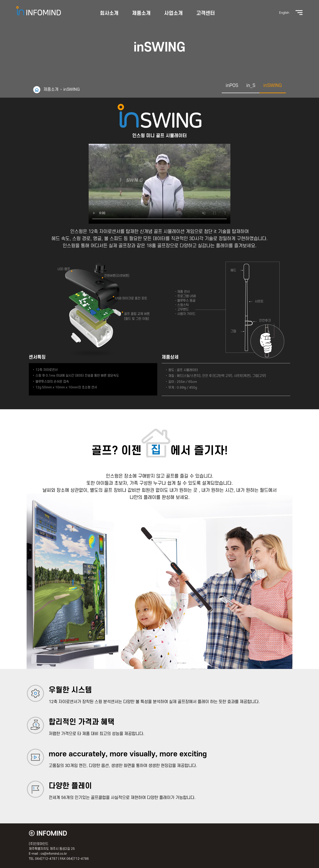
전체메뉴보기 (288, 13)
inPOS (232, 86)
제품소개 (51, 90)
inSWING (72, 90)
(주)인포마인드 (49, 11)
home (37, 90)
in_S (251, 86)
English (273, 13)
